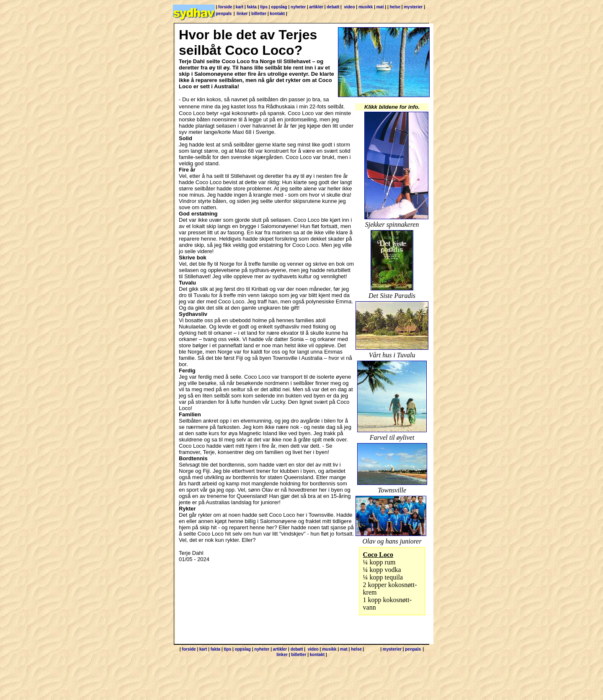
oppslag (279, 7)
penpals (224, 14)
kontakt (278, 14)
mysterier (413, 7)
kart (240, 7)
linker (242, 14)
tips (264, 7)
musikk (366, 7)
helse (395, 7)
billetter (259, 14)
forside (225, 7)
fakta (252, 7)
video (349, 7)
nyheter (298, 7)
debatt (333, 7)
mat (380, 7)
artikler (316, 7)
